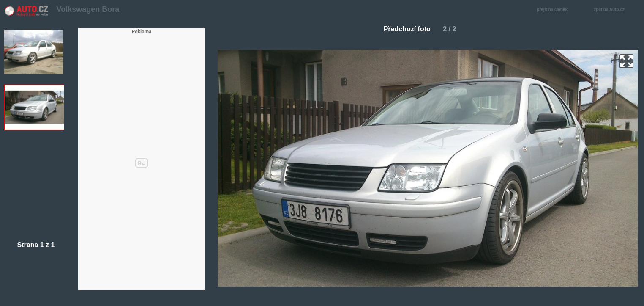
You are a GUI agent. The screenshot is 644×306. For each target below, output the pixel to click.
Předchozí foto (404, 29)
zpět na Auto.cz (614, 10)
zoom (626, 61)
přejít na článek (554, 10)
